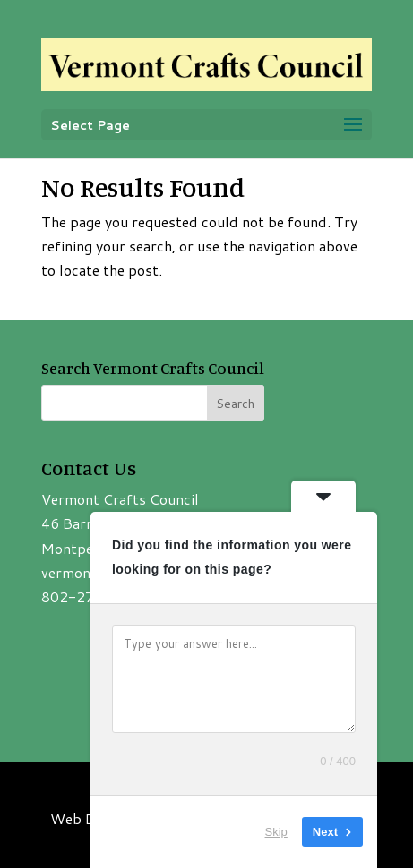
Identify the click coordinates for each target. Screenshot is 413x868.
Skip (276, 832)
